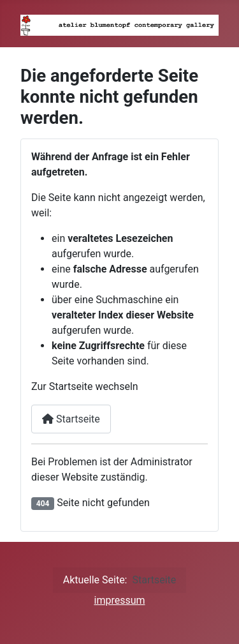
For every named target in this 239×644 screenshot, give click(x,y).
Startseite (71, 419)
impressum (119, 600)
